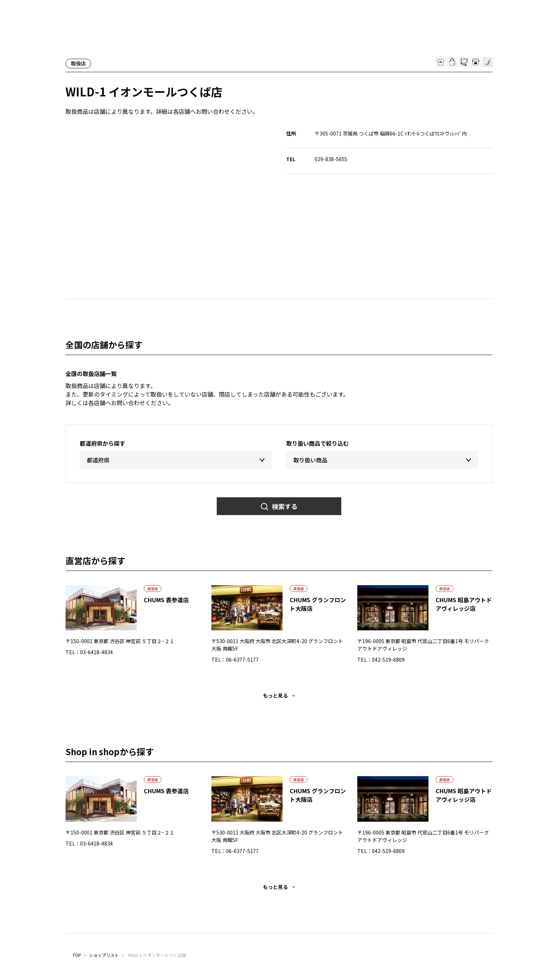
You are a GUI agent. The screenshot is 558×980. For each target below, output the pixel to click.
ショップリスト (104, 955)
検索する (285, 506)
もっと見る (275, 695)
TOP (77, 955)
